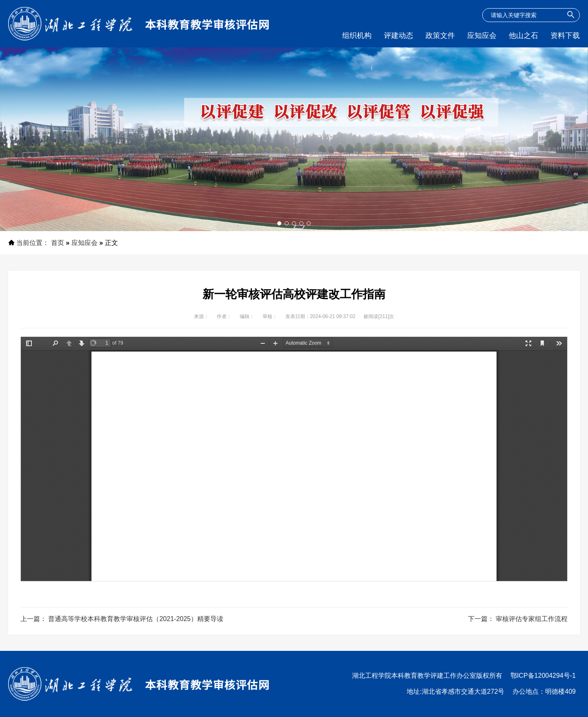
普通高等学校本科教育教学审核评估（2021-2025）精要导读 (136, 619)
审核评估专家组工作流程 (532, 619)
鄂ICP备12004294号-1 (543, 676)
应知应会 (85, 243)
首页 (58, 243)
